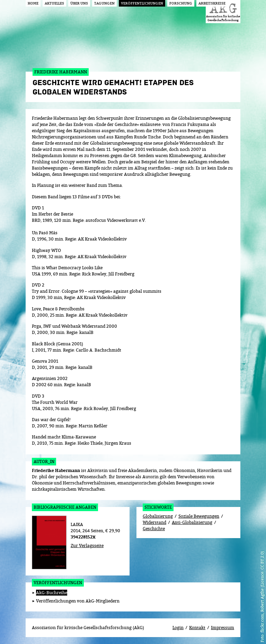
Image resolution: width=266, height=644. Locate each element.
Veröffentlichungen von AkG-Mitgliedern (78, 601)
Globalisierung (158, 516)
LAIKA (77, 524)
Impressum (223, 628)
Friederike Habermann (56, 471)
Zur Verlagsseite (87, 546)
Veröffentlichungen (58, 583)
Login (178, 628)
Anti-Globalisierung (192, 522)
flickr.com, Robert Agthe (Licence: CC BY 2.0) (262, 592)
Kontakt (197, 628)
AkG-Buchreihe (52, 593)
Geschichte (154, 529)
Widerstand (154, 522)
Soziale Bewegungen (199, 516)
